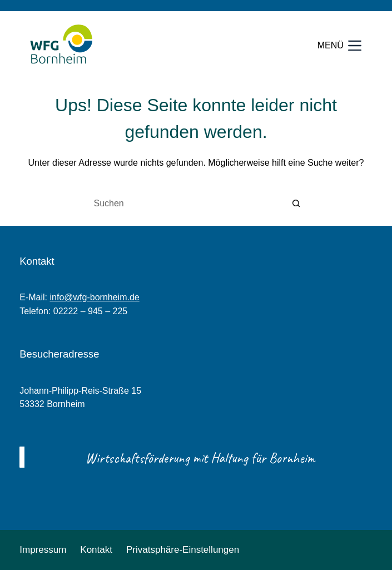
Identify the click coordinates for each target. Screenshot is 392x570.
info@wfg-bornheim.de (94, 297)
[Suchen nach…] (185, 204)
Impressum (43, 550)
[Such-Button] (296, 204)
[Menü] (339, 46)
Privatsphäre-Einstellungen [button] (183, 550)
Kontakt (96, 550)
